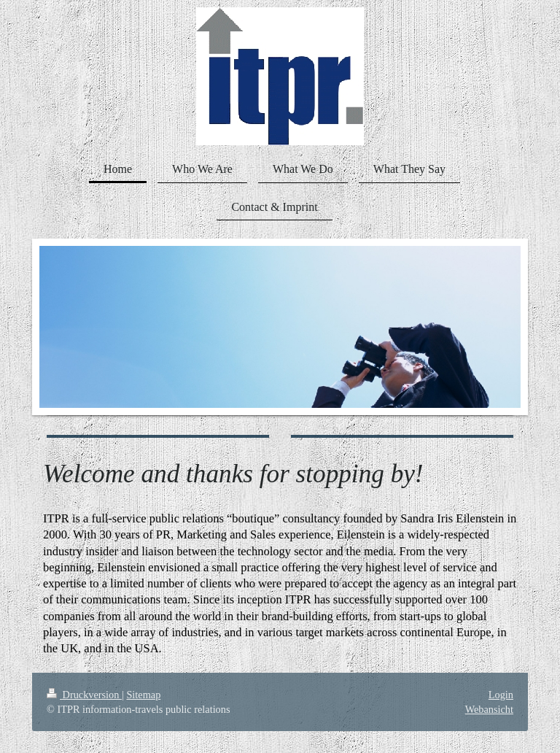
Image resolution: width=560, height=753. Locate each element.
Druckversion (84, 695)
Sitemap (143, 695)
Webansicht (489, 709)
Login (501, 695)
